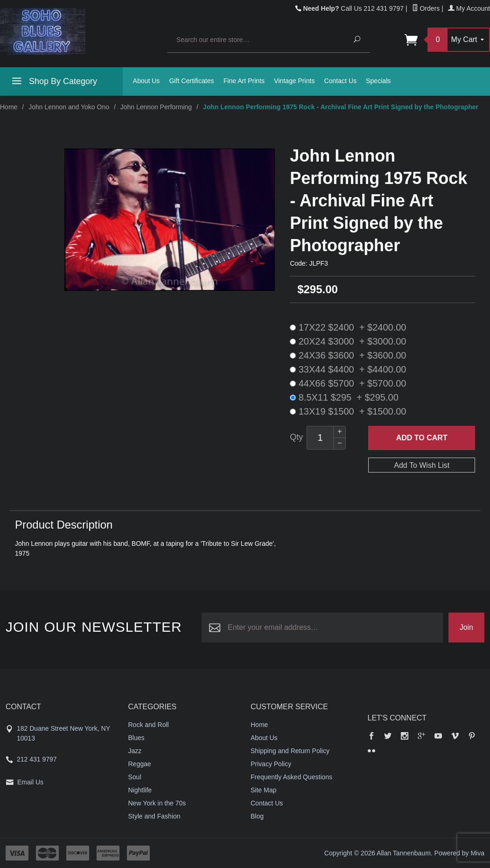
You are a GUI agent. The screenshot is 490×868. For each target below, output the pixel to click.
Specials (378, 81)
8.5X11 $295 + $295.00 (344, 397)
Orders (426, 8)
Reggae (140, 764)
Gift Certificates (191, 81)
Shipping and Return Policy (290, 751)
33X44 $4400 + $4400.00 (348, 369)
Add (422, 438)
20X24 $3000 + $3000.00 (348, 341)
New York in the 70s (157, 803)
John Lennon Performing (156, 107)
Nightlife (140, 790)
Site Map (263, 790)
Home (9, 107)
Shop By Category (53, 83)
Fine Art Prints (244, 81)
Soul (135, 777)
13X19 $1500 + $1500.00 (348, 411)
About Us (147, 81)
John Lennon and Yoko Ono (69, 107)
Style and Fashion (154, 816)
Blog (257, 816)
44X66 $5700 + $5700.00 (348, 383)
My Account (469, 8)
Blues (136, 738)
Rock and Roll (149, 725)
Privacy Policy (271, 764)
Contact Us (340, 81)
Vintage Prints (294, 81)
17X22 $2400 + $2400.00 (348, 327)
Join (466, 627)
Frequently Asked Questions (291, 777)
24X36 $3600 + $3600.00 (348, 355)
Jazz (135, 751)
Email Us (30, 782)
